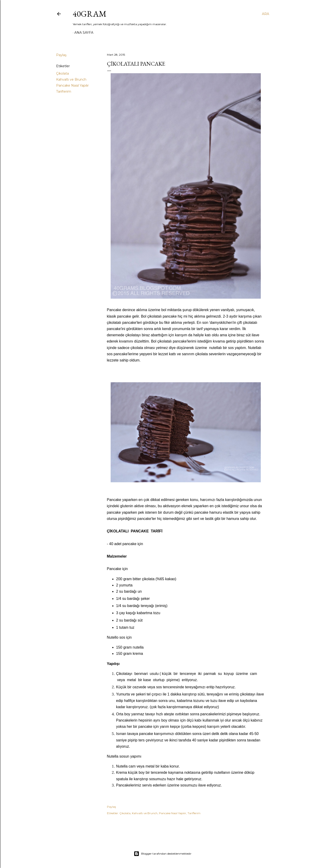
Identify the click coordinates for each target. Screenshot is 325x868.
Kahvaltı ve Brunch (71, 79)
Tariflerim (64, 91)
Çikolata (62, 73)
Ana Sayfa (84, 33)
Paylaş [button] (61, 55)
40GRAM (90, 14)
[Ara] (266, 14)
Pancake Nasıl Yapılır (72, 85)
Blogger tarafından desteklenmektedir (163, 854)
